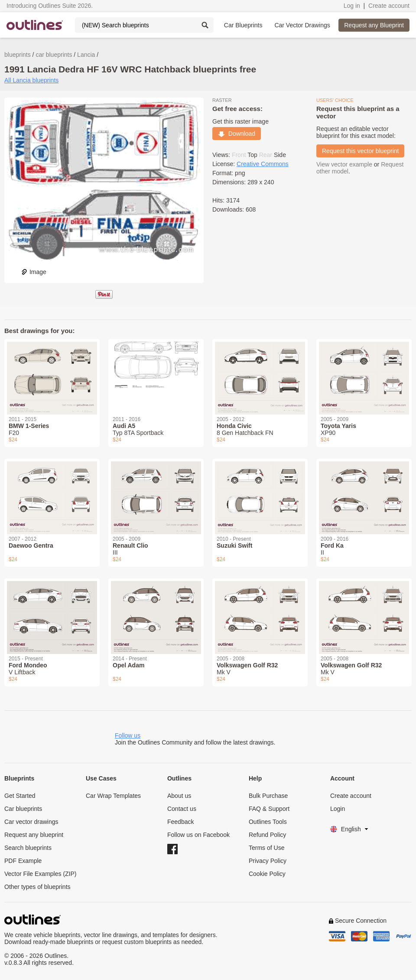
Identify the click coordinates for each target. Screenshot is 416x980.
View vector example (344, 164)
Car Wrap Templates (113, 796)
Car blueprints (23, 809)
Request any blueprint (34, 835)
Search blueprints (28, 848)
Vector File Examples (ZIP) (41, 874)
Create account (389, 6)
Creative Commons (263, 164)
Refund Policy (267, 835)
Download (237, 134)
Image (34, 272)
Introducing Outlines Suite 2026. (50, 6)
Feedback (180, 822)
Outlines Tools (268, 822)
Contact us (182, 809)
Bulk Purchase (268, 796)
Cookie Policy (267, 874)
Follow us (128, 735)
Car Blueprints (243, 25)
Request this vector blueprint (360, 151)
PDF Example (23, 861)
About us (179, 796)
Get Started (20, 796)
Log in (352, 6)
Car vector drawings (31, 822)
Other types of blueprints (37, 887)
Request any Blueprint (374, 25)
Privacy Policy (268, 861)
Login (338, 809)
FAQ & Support (269, 809)
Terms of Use (266, 848)
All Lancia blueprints (31, 80)
